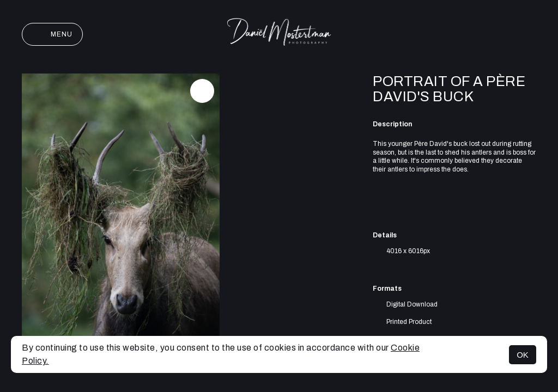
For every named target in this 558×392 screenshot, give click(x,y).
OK (523, 355)
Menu (52, 34)
